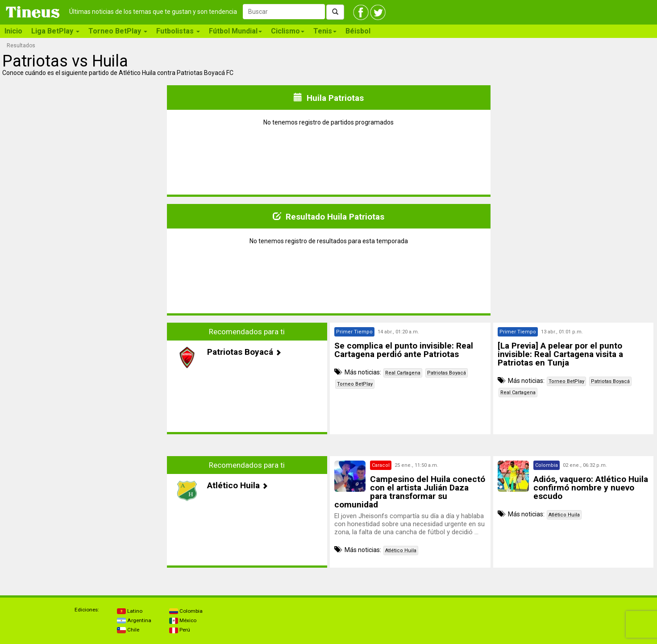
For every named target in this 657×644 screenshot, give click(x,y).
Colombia (186, 611)
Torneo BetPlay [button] (118, 31)
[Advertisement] (84, 385)
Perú (180, 630)
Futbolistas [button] (178, 31)
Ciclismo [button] (288, 31)
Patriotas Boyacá (447, 373)
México (183, 620)
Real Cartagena (403, 373)
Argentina (134, 620)
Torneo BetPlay (355, 384)
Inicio (13, 31)
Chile (128, 630)
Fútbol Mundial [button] (235, 31)
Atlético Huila (401, 551)
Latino (130, 611)
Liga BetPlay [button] (55, 31)
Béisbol (358, 31)
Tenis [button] (325, 31)
